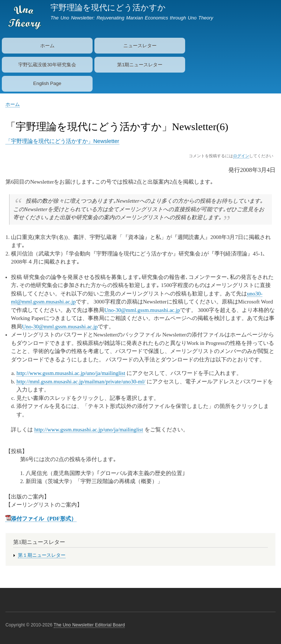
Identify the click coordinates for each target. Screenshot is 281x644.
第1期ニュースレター (140, 65)
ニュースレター (140, 46)
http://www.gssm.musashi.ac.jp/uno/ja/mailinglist (71, 373)
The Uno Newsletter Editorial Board (89, 625)
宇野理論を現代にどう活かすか (108, 8)
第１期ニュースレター (42, 555)
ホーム (47, 46)
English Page (47, 83)
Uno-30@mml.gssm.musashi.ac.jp (142, 310)
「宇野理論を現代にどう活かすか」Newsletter (62, 141)
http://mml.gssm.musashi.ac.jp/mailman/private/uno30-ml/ (81, 382)
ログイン (241, 156)
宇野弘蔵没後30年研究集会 (47, 65)
